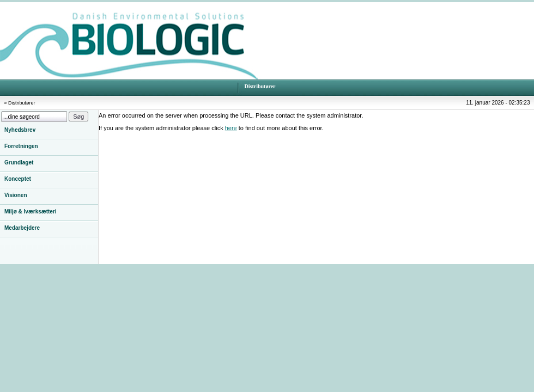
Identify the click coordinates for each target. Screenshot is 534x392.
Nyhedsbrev (20, 130)
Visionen (16, 195)
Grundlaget (19, 163)
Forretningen (21, 146)
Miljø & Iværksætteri (31, 212)
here (231, 128)
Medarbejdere (22, 228)
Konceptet (18, 179)
